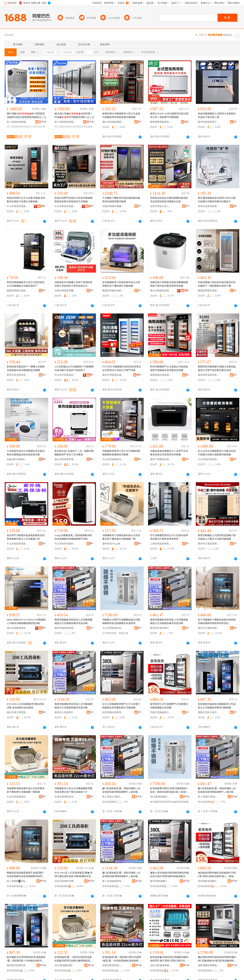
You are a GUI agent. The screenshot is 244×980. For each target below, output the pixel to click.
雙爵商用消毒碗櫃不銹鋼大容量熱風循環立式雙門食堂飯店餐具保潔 (217, 368)
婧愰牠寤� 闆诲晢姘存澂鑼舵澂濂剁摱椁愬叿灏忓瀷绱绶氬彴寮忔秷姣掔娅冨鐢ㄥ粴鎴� (169, 959)
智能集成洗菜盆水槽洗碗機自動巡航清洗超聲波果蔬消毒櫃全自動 (169, 200)
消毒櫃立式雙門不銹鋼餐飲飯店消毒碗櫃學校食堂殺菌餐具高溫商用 (121, 621)
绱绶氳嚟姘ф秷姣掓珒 (19, 127)
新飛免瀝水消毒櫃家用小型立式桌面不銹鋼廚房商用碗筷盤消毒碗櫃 (121, 115)
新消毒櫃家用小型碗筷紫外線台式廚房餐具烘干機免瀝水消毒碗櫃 (121, 284)
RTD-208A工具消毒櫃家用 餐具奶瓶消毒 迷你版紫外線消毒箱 (25, 706)
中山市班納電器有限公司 (113, 459)
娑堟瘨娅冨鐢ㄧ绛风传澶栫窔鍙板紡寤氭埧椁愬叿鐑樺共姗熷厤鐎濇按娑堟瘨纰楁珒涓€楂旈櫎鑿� (73, 959)
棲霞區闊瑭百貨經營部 (18, 291)
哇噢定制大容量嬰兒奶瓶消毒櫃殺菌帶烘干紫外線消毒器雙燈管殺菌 (169, 284)
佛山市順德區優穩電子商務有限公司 (113, 122)
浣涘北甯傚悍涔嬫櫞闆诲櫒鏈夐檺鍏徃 (65, 881)
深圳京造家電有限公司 (209, 206)
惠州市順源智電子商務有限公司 (209, 122)
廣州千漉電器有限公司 (161, 459)
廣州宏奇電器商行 (160, 628)
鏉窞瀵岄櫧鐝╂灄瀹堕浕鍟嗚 (161, 881)
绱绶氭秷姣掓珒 (64, 127)
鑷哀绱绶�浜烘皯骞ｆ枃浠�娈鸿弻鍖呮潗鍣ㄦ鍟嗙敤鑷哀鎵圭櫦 (74, 116)
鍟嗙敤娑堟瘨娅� (83, 127)
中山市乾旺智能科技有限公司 (65, 544)
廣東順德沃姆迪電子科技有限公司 (161, 375)
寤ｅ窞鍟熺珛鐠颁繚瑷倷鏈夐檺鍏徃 (18, 122)
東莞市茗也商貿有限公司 (18, 375)
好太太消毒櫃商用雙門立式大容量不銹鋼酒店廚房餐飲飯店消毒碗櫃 (121, 706)
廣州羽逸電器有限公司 (65, 628)
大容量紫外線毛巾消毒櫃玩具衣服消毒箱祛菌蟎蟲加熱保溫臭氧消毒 (26, 453)
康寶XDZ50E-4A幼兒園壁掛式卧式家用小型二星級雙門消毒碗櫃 (169, 115)
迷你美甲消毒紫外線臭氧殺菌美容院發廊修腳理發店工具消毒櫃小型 (26, 537)
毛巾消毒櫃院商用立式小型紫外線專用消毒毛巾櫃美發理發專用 (169, 537)
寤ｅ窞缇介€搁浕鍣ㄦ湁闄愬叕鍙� (113, 797)
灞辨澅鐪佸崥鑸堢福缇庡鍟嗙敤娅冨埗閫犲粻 (209, 965)
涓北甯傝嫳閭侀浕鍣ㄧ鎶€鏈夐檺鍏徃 (65, 965)
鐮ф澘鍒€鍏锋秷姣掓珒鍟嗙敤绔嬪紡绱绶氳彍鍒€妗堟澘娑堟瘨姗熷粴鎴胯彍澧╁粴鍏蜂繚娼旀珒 (217, 959)
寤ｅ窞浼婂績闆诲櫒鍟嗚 (113, 881)
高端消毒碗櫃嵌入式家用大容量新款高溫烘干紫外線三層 (217, 115)
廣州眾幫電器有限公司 (209, 375)
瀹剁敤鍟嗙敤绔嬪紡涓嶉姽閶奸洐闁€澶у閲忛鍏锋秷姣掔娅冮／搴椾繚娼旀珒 (217, 875)
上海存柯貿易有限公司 (161, 544)
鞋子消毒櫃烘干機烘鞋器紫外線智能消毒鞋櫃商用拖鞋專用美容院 (217, 621)
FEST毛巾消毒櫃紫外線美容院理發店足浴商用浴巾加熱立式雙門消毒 (122, 368)
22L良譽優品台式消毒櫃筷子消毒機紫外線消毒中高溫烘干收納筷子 (74, 368)
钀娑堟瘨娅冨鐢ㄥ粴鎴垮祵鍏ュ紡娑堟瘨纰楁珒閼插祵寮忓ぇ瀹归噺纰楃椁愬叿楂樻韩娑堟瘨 (121, 790)
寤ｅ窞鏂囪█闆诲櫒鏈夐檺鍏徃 (18, 881)
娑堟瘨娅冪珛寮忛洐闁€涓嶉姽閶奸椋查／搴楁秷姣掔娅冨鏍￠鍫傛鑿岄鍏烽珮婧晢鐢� (170, 790)
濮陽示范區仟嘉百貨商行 (209, 712)
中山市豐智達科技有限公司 (113, 628)
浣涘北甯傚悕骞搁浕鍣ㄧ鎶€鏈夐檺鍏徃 (161, 965)
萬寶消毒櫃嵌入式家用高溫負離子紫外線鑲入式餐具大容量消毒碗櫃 (217, 537)
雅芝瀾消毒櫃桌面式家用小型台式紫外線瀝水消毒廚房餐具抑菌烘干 (217, 200)
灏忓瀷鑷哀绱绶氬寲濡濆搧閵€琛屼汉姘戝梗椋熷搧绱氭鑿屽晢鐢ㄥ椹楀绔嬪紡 (26, 116)
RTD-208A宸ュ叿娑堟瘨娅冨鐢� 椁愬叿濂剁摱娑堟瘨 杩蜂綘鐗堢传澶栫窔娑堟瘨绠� (74, 875)
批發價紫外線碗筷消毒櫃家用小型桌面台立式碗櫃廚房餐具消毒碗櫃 (217, 706)
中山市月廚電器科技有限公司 (65, 375)
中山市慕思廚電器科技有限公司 (18, 206)
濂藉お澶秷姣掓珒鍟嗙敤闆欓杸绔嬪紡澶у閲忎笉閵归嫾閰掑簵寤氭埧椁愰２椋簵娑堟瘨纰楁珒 (169, 875)
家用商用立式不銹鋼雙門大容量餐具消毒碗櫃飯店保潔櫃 (169, 706)
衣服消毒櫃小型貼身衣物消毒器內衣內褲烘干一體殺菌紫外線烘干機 (217, 284)
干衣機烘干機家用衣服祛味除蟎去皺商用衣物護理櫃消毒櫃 (121, 200)
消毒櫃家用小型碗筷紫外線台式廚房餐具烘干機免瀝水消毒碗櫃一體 (121, 537)
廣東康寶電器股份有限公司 (161, 122)
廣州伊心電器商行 (64, 712)
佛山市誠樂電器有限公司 (18, 628)
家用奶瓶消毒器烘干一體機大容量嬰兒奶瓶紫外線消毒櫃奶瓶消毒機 (26, 368)
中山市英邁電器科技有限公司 (18, 797)
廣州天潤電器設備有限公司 (113, 375)
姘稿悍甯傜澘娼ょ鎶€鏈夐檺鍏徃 (113, 965)
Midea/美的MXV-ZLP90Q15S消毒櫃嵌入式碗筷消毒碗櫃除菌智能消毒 (26, 621)
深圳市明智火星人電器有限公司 (161, 206)
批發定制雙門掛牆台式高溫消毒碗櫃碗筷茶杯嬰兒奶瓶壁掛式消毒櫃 (73, 200)
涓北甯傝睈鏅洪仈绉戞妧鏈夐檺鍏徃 (161, 797)
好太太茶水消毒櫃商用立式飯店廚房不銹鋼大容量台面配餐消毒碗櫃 (217, 453)
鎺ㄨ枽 (43, 117)
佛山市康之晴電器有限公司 (18, 712)
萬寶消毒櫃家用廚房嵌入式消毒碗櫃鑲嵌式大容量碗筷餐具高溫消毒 (73, 621)
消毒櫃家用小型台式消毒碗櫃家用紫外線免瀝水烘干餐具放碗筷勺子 (73, 790)
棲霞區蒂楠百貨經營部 (113, 291)
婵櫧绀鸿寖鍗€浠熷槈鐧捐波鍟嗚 (18, 965)
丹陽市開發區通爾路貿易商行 (113, 206)
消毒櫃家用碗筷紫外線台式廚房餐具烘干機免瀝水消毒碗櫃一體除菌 (26, 790)
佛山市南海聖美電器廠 (65, 459)
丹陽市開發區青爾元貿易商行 (65, 291)
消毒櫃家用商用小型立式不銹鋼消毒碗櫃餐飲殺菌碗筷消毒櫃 (121, 453)
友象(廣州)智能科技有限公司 (18, 459)
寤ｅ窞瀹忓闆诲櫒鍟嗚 (209, 797)
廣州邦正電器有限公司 (209, 544)
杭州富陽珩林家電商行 (113, 712)
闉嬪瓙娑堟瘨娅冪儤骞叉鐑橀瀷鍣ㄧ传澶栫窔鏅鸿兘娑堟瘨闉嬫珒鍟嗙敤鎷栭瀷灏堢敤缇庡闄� (26, 875)
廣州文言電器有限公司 (209, 628)
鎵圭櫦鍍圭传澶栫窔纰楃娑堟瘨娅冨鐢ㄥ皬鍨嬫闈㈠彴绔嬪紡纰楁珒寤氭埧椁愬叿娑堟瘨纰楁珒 (26, 959)
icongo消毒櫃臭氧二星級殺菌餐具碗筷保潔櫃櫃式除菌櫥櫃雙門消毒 (73, 537)
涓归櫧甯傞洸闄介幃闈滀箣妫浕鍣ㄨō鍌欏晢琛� (209, 881)
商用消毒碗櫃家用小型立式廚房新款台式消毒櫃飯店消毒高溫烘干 (26, 284)
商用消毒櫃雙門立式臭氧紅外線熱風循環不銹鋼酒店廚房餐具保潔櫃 (169, 368)
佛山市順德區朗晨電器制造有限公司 (161, 291)
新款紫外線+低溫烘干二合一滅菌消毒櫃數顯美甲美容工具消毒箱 (74, 453)
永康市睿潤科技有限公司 (65, 797)
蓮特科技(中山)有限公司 (113, 544)
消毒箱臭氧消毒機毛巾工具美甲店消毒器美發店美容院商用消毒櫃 (169, 453)
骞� (43, 122)
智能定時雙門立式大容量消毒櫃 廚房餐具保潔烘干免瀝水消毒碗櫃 (26, 200)
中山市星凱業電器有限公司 (18, 544)
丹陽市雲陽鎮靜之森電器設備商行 (161, 712)
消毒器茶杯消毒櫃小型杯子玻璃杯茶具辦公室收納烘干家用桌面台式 (73, 284)
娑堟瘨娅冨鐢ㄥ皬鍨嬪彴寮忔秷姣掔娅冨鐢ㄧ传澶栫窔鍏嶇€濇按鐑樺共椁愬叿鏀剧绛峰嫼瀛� (122, 959)
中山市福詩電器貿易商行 (209, 459)
